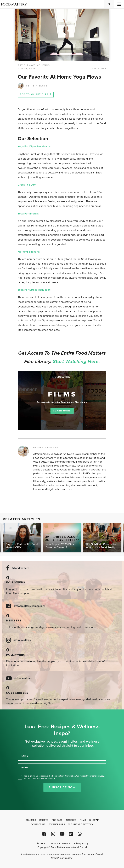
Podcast (57, 820)
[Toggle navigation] (119, 4)
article (23, 65)
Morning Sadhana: (29, 252)
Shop (94, 820)
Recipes (44, 820)
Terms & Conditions (60, 843)
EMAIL (25, 767)
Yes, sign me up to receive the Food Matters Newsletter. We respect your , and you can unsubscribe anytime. (64, 777)
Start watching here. (76, 362)
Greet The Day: (27, 185)
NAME (24, 756)
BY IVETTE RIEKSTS (46, 447)
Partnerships (57, 824)
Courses (31, 820)
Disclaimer (41, 843)
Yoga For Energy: (28, 214)
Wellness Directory (81, 824)
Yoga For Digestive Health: (35, 147)
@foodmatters (21, 568)
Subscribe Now (62, 787)
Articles (71, 820)
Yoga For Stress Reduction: (34, 290)
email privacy (98, 776)
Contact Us (38, 824)
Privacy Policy (81, 843)
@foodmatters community (29, 606)
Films (83, 820)
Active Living (40, 65)
